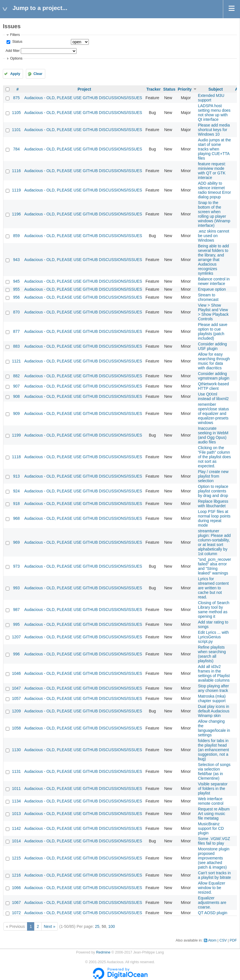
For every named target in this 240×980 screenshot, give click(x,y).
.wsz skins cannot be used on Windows (214, 236)
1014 (16, 841)
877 (16, 331)
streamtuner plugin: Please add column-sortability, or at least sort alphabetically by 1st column (214, 542)
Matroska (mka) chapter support (212, 698)
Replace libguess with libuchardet (213, 504)
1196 (16, 214)
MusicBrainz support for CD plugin (211, 828)
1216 (16, 875)
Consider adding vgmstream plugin (214, 376)
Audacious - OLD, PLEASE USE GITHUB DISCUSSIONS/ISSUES (83, 98)
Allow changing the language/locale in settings (214, 728)
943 (16, 260)
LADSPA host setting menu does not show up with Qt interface (214, 113)
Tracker (153, 89)
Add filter (13, 51)
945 (16, 281)
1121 (16, 361)
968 (16, 518)
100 (111, 926)
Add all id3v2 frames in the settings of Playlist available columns (214, 673)
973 (16, 566)
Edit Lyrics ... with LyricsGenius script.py (213, 637)
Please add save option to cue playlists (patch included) (213, 331)
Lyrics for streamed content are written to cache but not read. (213, 588)
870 (16, 312)
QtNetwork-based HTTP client (213, 386)
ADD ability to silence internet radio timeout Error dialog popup (214, 190)
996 (16, 654)
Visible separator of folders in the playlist (213, 789)
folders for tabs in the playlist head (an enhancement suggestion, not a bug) (213, 750)
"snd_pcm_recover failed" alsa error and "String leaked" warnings (214, 566)
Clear (38, 74)
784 (16, 149)
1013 (16, 814)
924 (16, 491)
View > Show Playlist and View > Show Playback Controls (213, 312)
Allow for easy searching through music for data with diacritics (214, 361)
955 (16, 289)
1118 (16, 457)
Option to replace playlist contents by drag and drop (213, 491)
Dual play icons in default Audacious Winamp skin (214, 711)
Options (16, 58)
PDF (233, 940)
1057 (16, 698)
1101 (16, 130)
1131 (16, 771)
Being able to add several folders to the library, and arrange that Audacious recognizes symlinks (213, 260)
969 (16, 542)
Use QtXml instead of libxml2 (213, 396)
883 (16, 346)
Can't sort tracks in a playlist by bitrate (214, 875)
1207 (16, 637)
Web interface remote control (211, 801)
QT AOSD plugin (213, 913)
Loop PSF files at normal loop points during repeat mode (214, 518)
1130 (16, 750)
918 (16, 504)
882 (16, 376)
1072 (16, 913)
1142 (16, 828)
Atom (212, 940)
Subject (216, 89)
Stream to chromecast (208, 297)
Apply (15, 74)
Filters (15, 35)
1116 (16, 171)
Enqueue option (212, 289)
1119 (16, 190)
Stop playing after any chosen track (213, 688)
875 (16, 98)
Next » (50, 926)
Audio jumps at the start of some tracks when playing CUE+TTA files (214, 149)
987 (16, 610)
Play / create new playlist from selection (213, 476)
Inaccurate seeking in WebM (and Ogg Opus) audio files (213, 435)
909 (16, 413)
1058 (16, 728)
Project (84, 89)
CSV (223, 940)
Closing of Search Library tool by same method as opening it (214, 610)
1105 (16, 113)
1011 (16, 789)
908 (16, 396)
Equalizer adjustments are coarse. (212, 902)
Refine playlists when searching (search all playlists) (212, 654)
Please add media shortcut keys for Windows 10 (214, 130)
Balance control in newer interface (214, 281)
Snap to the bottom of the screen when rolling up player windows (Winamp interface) (214, 214)
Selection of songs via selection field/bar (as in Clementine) (214, 771)
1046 (16, 673)
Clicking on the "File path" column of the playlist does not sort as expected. (214, 457)
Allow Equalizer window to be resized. (212, 888)
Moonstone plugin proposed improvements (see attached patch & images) (214, 858)
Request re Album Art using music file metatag (214, 814)
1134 (16, 801)
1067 (16, 902)
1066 (16, 888)
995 (16, 624)
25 (97, 926)
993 (16, 588)
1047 (16, 688)
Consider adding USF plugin (212, 346)
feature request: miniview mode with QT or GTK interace (212, 171)
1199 (16, 435)
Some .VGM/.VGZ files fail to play (214, 841)
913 (16, 476)
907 (16, 386)
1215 (16, 858)
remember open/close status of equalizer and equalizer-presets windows (213, 413)
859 (16, 236)
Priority (185, 89)
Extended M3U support (211, 98)
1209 (16, 711)
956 (16, 297)
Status (17, 42)
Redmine (103, 952)
